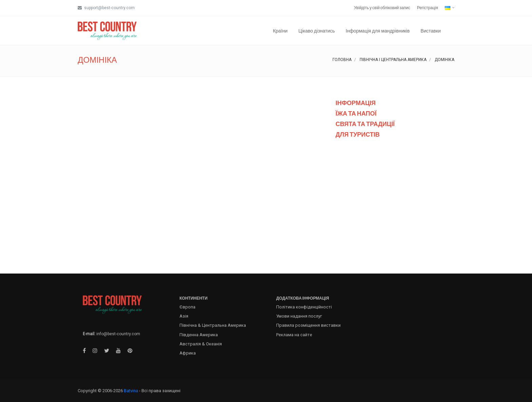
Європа (187, 307)
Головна (342, 60)
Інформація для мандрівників (378, 31)
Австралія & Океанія (201, 344)
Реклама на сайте (294, 335)
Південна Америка (199, 335)
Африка (188, 353)
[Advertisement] (395, 204)
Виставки (431, 31)
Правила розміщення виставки (308, 325)
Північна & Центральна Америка (213, 325)
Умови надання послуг (299, 316)
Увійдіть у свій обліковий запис (382, 8)
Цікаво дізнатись (317, 31)
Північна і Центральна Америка (393, 60)
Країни (280, 31)
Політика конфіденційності (304, 307)
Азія (184, 316)
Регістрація (427, 8)
